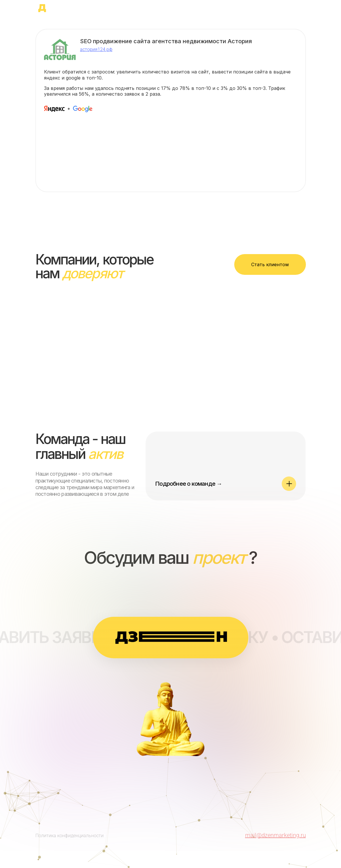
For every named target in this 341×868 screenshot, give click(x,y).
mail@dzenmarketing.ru (276, 835)
